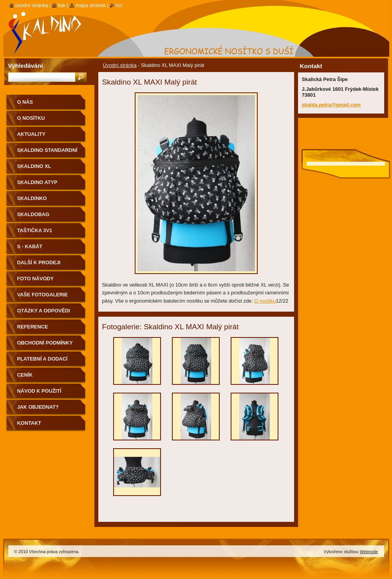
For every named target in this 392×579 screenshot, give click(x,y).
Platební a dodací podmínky (42, 362)
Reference (33, 327)
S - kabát (30, 246)
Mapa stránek (91, 5)
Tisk (62, 5)
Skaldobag (33, 214)
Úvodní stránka (120, 65)
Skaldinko (32, 198)
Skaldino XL (34, 166)
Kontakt (29, 423)
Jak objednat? (38, 407)
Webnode (369, 552)
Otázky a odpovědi (44, 311)
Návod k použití (39, 391)
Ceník (25, 375)
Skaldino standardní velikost (47, 153)
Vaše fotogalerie (43, 295)
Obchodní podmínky (45, 343)
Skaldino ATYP (37, 182)
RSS (119, 5)
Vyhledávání (26, 66)
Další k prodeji (39, 262)
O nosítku (265, 301)
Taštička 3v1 (35, 230)
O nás (25, 102)
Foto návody (36, 279)
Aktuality (32, 134)
